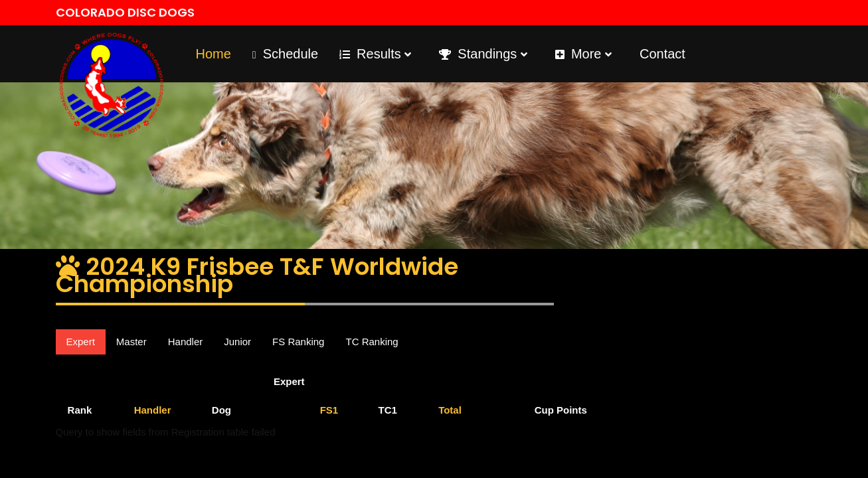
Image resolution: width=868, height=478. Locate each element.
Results (375, 54)
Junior (237, 342)
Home (214, 54)
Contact (662, 54)
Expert (81, 342)
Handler (186, 342)
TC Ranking (372, 342)
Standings (483, 54)
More (583, 54)
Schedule (285, 54)
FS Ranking (298, 342)
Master (131, 342)
